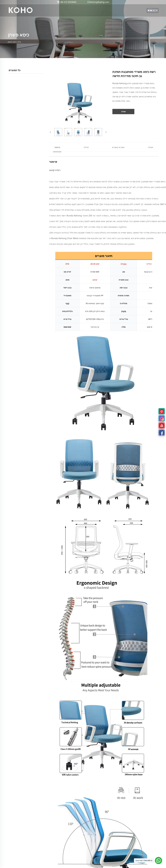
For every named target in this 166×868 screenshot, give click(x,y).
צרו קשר (107, 12)
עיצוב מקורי (83, 12)
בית (52, 12)
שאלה (123, 112)
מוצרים (61, 12)
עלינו (70, 12)
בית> (19, 42)
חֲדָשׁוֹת (96, 12)
